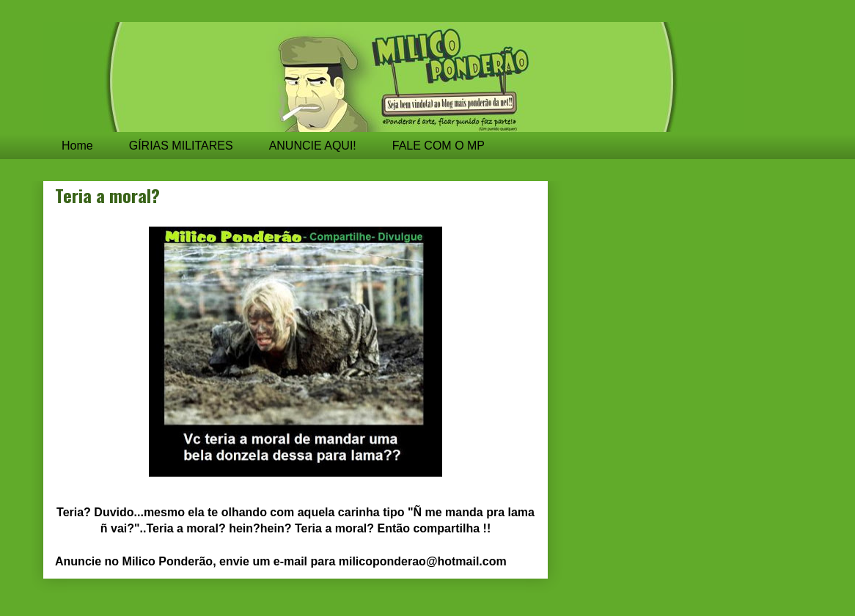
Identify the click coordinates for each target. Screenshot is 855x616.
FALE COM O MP (438, 146)
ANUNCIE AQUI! (313, 146)
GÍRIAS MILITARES (181, 146)
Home (77, 146)
